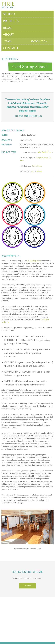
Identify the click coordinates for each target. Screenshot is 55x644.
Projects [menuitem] (11, 21)
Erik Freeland (37, 172)
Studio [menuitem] (9, 14)
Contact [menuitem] (11, 48)
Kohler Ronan (37, 166)
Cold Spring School (34, 261)
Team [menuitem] (8, 41)
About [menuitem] (9, 34)
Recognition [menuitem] (39, 41)
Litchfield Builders (45, 152)
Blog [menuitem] (7, 28)
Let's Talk (27, 586)
